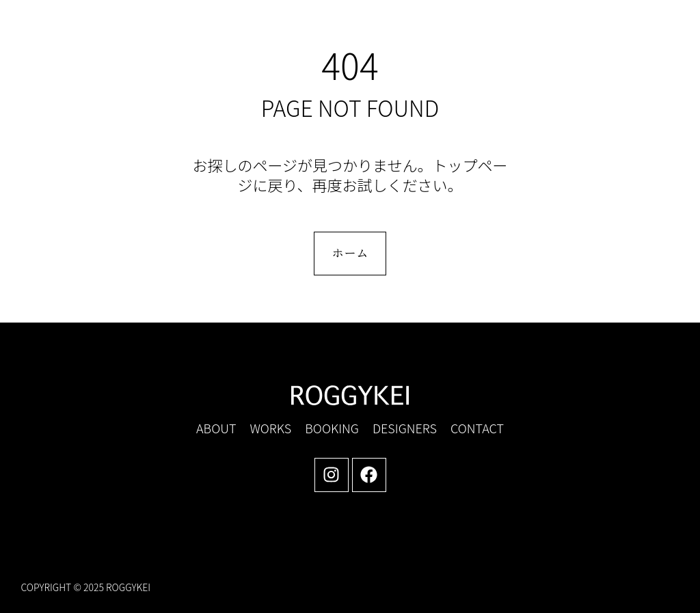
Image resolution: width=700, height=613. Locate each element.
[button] (562, 35)
